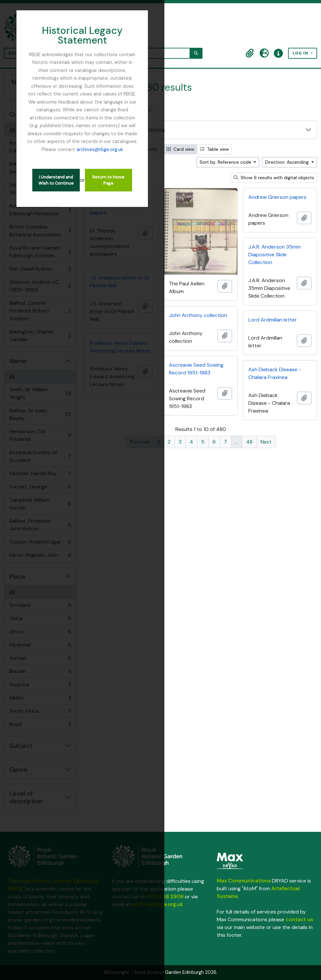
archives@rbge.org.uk (160, 92)
